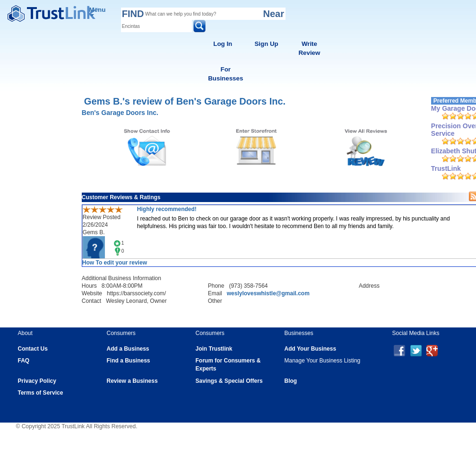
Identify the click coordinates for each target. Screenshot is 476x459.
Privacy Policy (37, 381)
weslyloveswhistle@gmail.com (268, 293)
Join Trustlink (214, 349)
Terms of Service (41, 393)
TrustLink (446, 168)
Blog (291, 381)
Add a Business (128, 349)
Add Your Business (311, 349)
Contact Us (33, 349)
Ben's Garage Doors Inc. (120, 113)
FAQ (24, 361)
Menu (98, 11)
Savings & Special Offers (229, 381)
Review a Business (132, 381)
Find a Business (129, 361)
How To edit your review (115, 263)
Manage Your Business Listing (323, 361)
